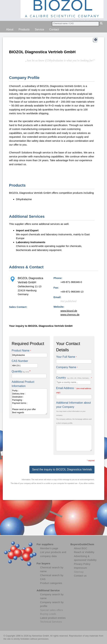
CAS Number (20, 361)
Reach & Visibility (84, 552)
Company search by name (52, 596)
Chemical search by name (52, 569)
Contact (54, 29)
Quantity (21, 371)
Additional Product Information (23, 384)
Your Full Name (66, 357)
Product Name (21, 351)
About (10, 29)
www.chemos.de (70, 315)
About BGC (81, 548)
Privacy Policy (82, 564)
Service (39, 29)
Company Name (67, 367)
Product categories (51, 583)
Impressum (80, 568)
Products (24, 29)
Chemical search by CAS (52, 577)
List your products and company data (53, 554)
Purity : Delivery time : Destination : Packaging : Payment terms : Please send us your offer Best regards (29, 402)
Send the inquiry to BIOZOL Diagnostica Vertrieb (62, 469)
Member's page (49, 548)
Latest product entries (53, 618)
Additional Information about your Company (73, 405)
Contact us (80, 576)
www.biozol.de (69, 311)
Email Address (74, 390)
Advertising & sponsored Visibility (85, 558)
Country (74, 378)
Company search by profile (52, 604)
